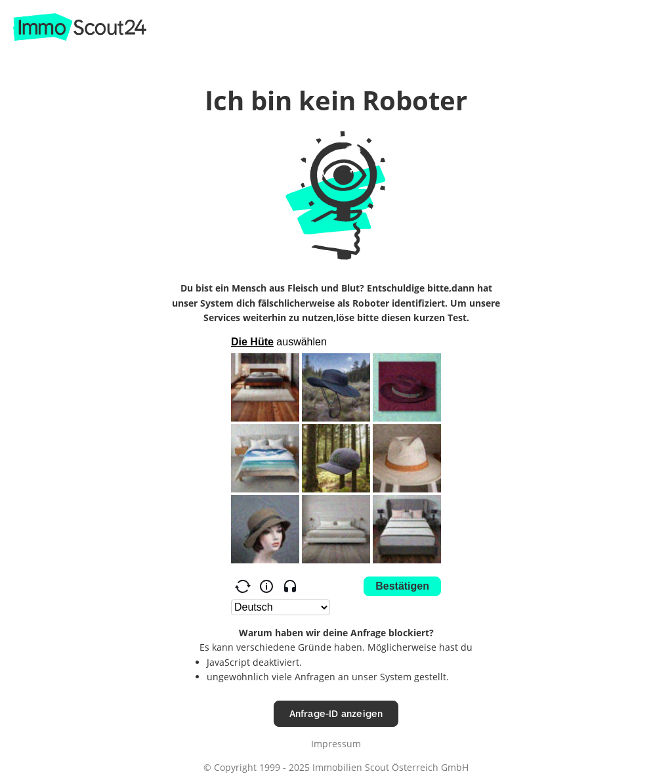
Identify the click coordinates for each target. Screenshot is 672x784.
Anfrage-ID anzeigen (336, 713)
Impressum (336, 744)
